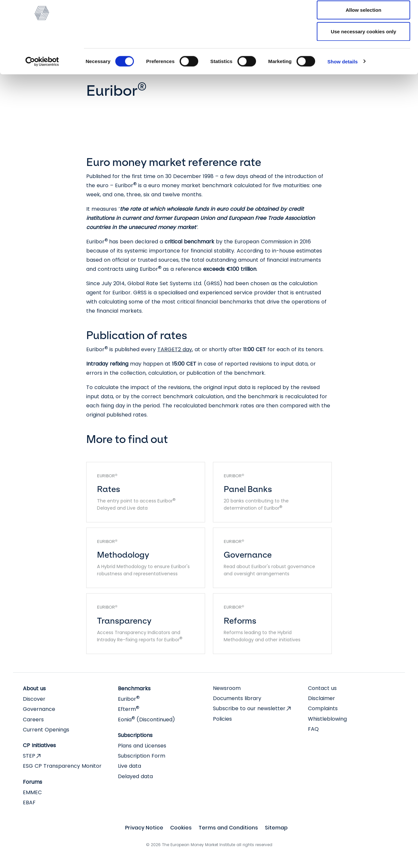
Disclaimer (322, 698)
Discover (34, 699)
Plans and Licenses (142, 746)
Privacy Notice (144, 828)
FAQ (313, 729)
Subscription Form (142, 756)
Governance (39, 709)
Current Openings (46, 730)
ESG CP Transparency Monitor (62, 766)
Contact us (322, 688)
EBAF (29, 802)
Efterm (129, 709)
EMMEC (32, 792)
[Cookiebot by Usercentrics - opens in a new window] (42, 90)
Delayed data (135, 776)
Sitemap (276, 828)
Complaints (323, 708)
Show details (343, 90)
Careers (33, 720)
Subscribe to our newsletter (249, 708)
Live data (129, 766)
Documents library (237, 698)
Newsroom (227, 688)
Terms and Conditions (228, 828)
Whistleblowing (327, 719)
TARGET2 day (175, 349)
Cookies (181, 828)
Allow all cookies (364, 17)
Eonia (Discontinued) (146, 720)
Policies (222, 719)
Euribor (129, 699)
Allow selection (363, 39)
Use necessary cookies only (363, 60)
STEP (29, 756)
